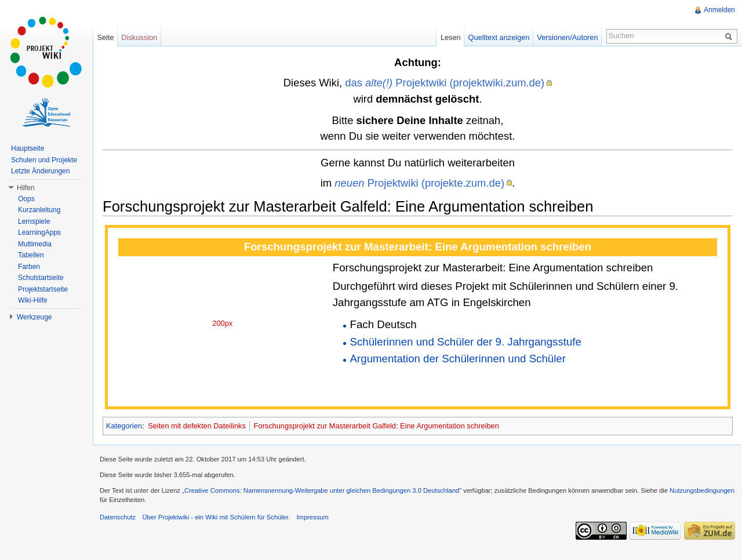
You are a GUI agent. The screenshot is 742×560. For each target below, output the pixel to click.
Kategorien (124, 426)
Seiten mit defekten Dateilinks (197, 426)
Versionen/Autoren (567, 37)
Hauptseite (28, 148)
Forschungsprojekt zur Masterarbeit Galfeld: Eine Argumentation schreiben (377, 426)
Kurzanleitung (39, 210)
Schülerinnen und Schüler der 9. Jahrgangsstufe (466, 342)
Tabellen (31, 255)
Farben (29, 267)
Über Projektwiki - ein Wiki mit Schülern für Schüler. (216, 517)
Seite (105, 37)
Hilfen (26, 188)
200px (222, 323)
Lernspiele (34, 221)
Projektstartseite (43, 289)
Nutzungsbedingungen (702, 490)
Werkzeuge (34, 317)
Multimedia (35, 244)
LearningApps (39, 232)
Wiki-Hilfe (33, 300)
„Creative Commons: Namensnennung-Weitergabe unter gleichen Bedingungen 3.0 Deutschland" (322, 490)
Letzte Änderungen (40, 171)
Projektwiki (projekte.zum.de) (419, 183)
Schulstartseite (41, 278)
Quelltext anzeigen (499, 37)
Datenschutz (118, 517)
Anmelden (719, 10)
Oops (26, 199)
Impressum (312, 517)
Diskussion (139, 37)
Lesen (451, 37)
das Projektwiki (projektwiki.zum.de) (445, 83)
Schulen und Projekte (44, 160)
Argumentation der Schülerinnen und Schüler (458, 359)
